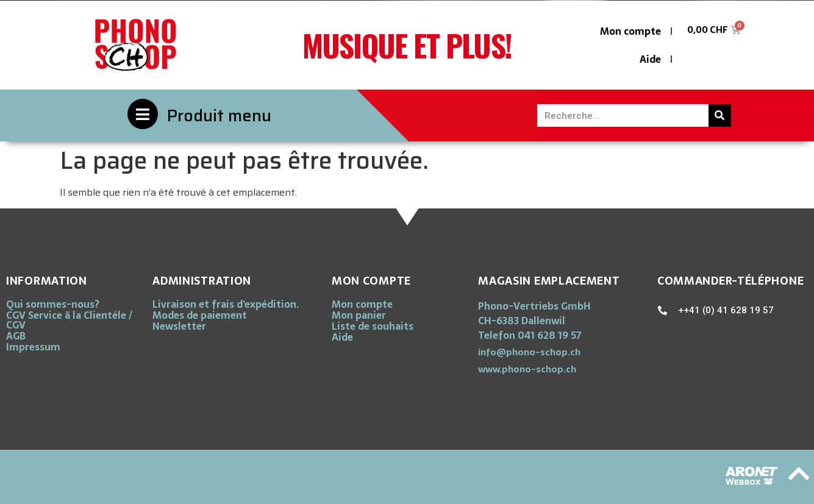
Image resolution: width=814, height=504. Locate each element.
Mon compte (630, 31)
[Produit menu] (143, 114)
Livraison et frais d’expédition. (226, 304)
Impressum (33, 347)
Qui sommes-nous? (53, 304)
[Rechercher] (720, 115)
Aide (650, 59)
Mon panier (359, 315)
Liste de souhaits (373, 326)
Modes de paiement (200, 315)
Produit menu (219, 115)
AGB (16, 336)
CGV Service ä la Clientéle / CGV (69, 320)
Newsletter (179, 326)
